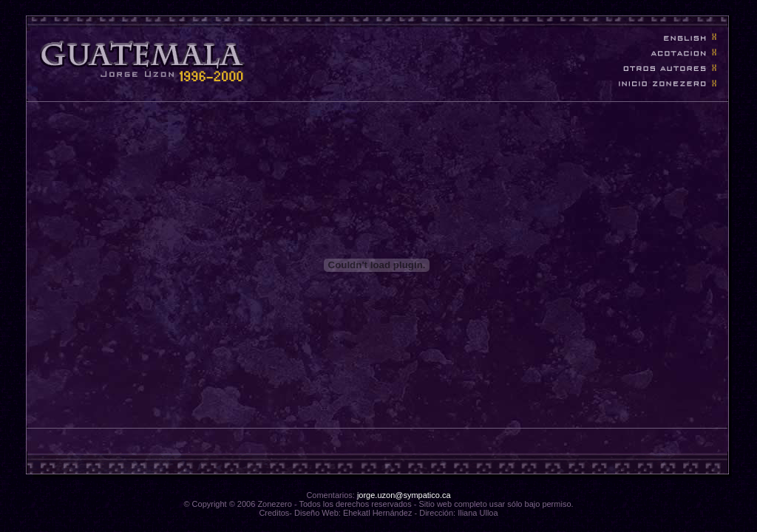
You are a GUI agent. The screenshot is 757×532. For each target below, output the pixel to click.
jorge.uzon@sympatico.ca (404, 495)
